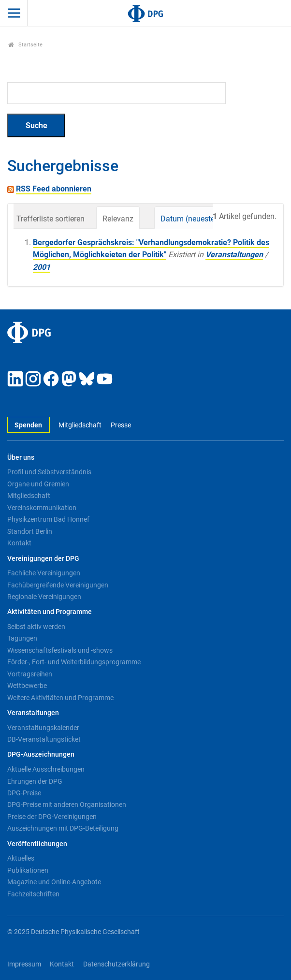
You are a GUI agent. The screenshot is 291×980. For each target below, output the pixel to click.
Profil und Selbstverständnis (49, 472)
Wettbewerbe (27, 686)
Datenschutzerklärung (116, 964)
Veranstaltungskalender (43, 728)
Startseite (25, 45)
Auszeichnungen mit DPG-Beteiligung (63, 828)
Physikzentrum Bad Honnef (48, 519)
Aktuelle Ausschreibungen (46, 769)
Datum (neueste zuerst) (200, 219)
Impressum (24, 964)
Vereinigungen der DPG (43, 559)
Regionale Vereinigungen (44, 597)
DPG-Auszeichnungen (41, 754)
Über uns (21, 458)
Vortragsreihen (30, 674)
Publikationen (28, 870)
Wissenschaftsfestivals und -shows (60, 650)
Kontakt (19, 543)
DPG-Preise (24, 793)
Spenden (28, 425)
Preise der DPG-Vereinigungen (52, 817)
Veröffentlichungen (37, 844)
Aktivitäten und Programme (50, 612)
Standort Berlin (30, 531)
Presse (121, 425)
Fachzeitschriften (33, 894)
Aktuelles (21, 858)
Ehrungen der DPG (35, 781)
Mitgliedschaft (80, 425)
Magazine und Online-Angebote (54, 882)
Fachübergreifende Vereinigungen (58, 585)
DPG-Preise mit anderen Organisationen (67, 804)
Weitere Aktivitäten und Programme (60, 698)
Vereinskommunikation (42, 508)
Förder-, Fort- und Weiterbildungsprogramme (74, 662)
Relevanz (118, 219)
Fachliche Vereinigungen (44, 573)
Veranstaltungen (234, 255)
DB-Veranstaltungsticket (44, 739)
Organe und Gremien (38, 484)
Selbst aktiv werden (36, 627)
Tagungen (22, 638)
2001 (42, 267)
